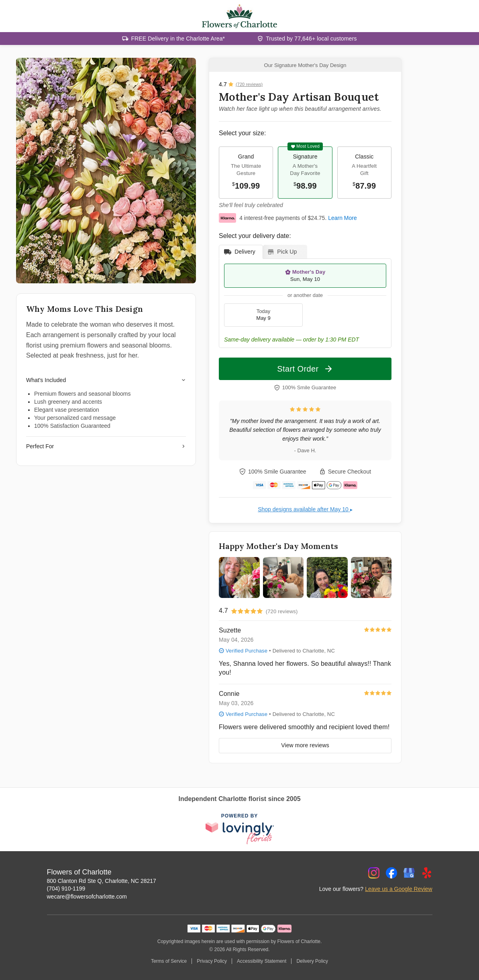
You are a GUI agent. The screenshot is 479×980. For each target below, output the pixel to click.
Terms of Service (169, 961)
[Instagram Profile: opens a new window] (374, 873)
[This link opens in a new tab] (240, 829)
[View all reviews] (241, 84)
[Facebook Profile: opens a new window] (391, 873)
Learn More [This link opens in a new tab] (342, 218)
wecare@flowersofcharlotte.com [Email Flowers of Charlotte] (87, 897)
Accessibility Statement (262, 961)
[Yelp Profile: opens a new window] (427, 873)
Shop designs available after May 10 (305, 509)
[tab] (241, 252)
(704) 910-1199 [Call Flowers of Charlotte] (66, 889)
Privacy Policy (212, 961)
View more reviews (305, 745)
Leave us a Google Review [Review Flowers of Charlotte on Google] (398, 889)
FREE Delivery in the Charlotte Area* (178, 39)
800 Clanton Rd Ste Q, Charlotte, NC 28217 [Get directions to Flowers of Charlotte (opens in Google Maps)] (102, 881)
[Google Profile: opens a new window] (409, 873)
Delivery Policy (312, 961)
